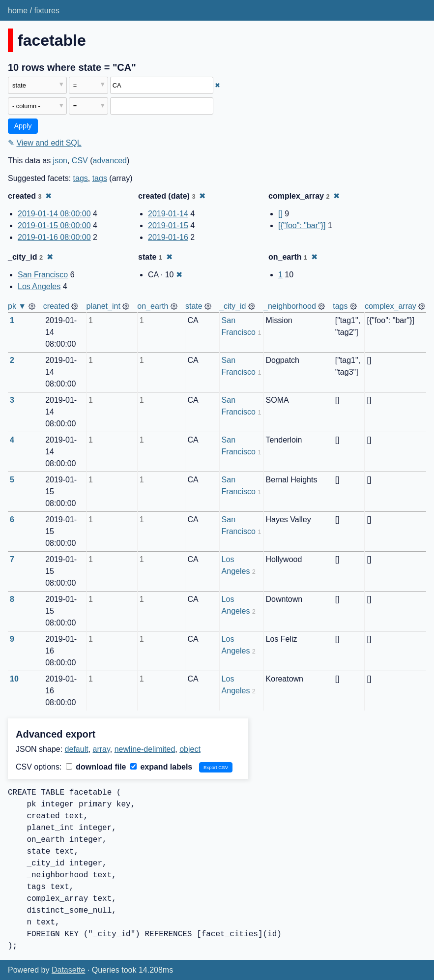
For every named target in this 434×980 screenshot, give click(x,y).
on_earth (153, 306)
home (18, 11)
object (190, 749)
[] (280, 214)
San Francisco (43, 275)
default (77, 749)
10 (14, 679)
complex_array (391, 306)
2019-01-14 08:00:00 (54, 214)
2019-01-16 (168, 237)
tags (81, 178)
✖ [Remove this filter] (217, 85)
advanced (110, 161)
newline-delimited (145, 749)
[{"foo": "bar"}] (302, 225)
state (194, 306)
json (60, 161)
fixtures (47, 11)
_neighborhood (290, 306)
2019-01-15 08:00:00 (54, 225)
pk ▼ (17, 306)
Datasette (68, 970)
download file (96, 767)
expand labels (161, 767)
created (56, 306)
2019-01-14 (168, 214)
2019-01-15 (168, 225)
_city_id (232, 306)
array (101, 749)
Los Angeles (39, 286)
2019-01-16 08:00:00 (54, 237)
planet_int (103, 306)
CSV (80, 161)
